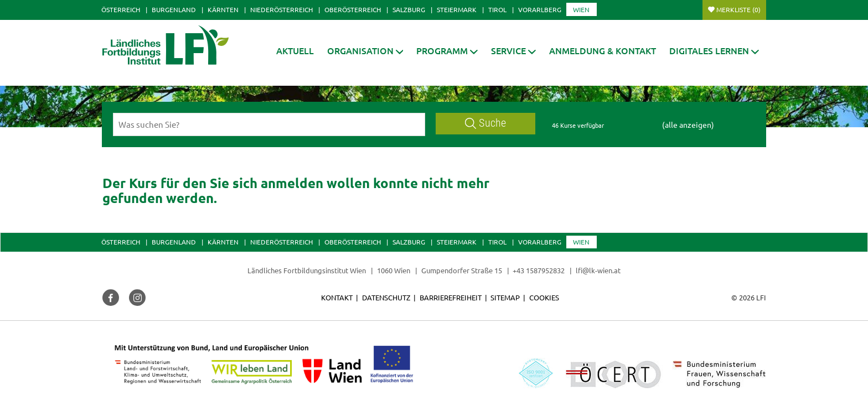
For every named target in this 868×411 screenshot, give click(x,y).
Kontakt (337, 297)
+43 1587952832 (539, 270)
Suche (485, 123)
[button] (365, 51)
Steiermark (457, 9)
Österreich (121, 9)
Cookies (544, 297)
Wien (581, 9)
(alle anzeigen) (688, 124)
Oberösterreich (353, 9)
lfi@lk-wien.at (598, 270)
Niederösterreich (281, 9)
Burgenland (174, 9)
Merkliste (738, 9)
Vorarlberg (540, 9)
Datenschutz (386, 297)
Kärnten (223, 9)
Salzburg (409, 9)
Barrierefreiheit (451, 297)
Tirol (497, 9)
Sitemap (505, 297)
